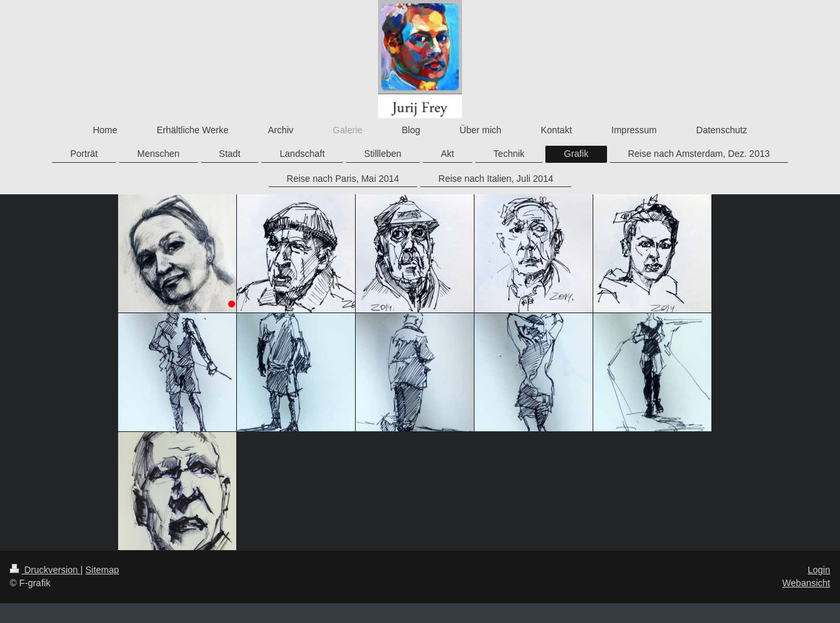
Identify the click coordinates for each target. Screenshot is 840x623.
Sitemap (102, 570)
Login (819, 570)
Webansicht (806, 583)
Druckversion (45, 570)
